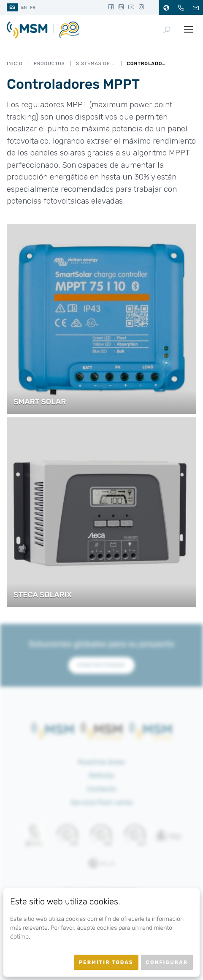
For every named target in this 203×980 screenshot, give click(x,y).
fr (33, 8)
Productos (49, 64)
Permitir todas (106, 962)
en (24, 8)
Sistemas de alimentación (96, 64)
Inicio (15, 64)
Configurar (167, 962)
